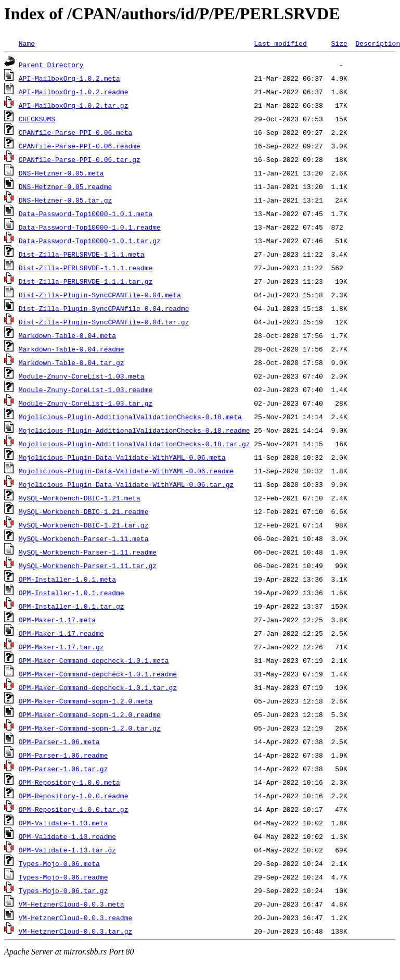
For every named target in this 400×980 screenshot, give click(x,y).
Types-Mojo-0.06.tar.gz (63, 890)
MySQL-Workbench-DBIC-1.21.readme (84, 511)
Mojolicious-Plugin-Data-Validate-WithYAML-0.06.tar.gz (126, 484)
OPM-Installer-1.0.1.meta (67, 579)
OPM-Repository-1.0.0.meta (69, 782)
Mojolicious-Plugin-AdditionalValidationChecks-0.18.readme (134, 430)
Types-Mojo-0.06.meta (59, 863)
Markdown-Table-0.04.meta (67, 335)
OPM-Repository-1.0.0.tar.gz (74, 809)
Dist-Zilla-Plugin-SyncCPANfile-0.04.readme (104, 308)
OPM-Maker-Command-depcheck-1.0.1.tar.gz (98, 687)
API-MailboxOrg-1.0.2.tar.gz (74, 105)
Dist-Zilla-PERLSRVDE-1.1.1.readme (86, 268)
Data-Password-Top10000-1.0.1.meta (86, 213)
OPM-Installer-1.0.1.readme (72, 593)
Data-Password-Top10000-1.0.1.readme (90, 227)
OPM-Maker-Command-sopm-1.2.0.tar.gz (90, 728)
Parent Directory (51, 65)
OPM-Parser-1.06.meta (59, 742)
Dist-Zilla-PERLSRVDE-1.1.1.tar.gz (86, 281)
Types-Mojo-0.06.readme (63, 877)
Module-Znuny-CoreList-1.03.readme (86, 390)
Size (339, 43)
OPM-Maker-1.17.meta (57, 620)
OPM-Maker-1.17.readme (61, 633)
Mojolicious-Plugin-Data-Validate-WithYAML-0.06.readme (126, 471)
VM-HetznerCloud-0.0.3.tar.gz (75, 931)
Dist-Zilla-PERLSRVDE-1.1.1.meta (82, 254)
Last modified (280, 43)
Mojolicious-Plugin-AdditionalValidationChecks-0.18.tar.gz (134, 444)
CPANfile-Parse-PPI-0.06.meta (75, 132)
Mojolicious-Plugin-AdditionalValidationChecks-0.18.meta (130, 417)
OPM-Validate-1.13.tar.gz (67, 850)
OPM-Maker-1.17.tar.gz (61, 647)
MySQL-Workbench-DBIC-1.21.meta (80, 498)
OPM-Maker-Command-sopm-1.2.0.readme (90, 714)
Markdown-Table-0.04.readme (72, 349)
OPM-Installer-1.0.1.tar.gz (72, 606)
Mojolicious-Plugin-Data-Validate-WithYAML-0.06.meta (122, 457)
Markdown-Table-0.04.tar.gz (72, 362)
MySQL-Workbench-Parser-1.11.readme (88, 552)
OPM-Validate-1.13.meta (63, 823)
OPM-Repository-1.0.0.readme (74, 796)
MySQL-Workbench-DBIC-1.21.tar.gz (84, 525)
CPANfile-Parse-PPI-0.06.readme (80, 146)
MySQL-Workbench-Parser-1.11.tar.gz (88, 566)
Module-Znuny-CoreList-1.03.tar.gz (86, 403)
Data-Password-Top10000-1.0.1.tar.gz (90, 241)
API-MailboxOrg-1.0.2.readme (74, 92)
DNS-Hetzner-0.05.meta (61, 173)
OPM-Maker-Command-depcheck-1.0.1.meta (94, 660)
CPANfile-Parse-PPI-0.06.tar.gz (80, 159)
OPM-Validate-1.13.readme (67, 836)
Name (27, 43)
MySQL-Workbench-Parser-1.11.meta (84, 538)
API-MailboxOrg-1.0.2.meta (69, 78)
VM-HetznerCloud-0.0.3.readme (75, 918)
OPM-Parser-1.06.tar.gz (63, 769)
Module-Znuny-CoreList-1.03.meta (82, 376)
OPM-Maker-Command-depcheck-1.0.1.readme (98, 674)
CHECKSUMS (37, 119)
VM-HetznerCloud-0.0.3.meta (72, 904)
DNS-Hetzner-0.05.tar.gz (65, 200)
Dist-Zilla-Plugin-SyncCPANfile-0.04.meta (100, 295)
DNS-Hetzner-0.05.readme (65, 186)
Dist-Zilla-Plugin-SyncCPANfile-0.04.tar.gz (104, 322)
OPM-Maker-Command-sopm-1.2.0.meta (86, 701)
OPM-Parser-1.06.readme (63, 755)
